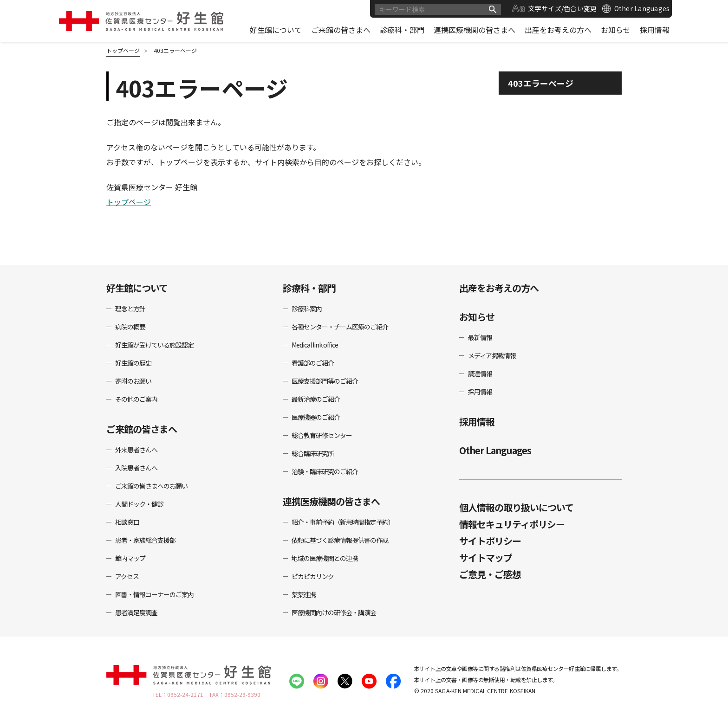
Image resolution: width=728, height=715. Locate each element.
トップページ (129, 202)
